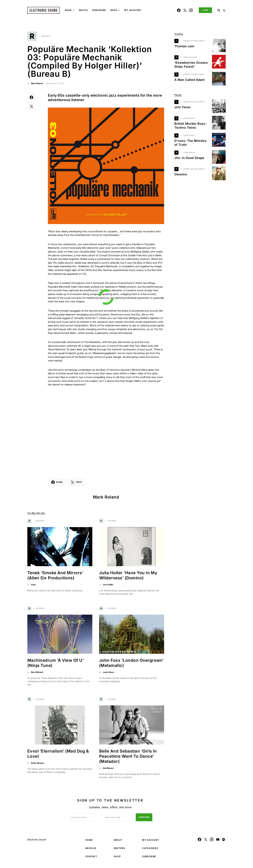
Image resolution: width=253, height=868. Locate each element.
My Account (151, 842)
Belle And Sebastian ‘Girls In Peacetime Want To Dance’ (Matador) (128, 758)
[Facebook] (179, 10)
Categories (150, 850)
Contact (91, 858)
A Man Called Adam (189, 80)
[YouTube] (218, 841)
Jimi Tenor (183, 107)
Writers (119, 850)
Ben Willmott (37, 674)
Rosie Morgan (38, 765)
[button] (224, 10)
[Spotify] (224, 841)
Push (33, 586)
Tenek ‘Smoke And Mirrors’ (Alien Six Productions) (55, 577)
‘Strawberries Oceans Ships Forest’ (191, 65)
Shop (117, 858)
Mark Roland (37, 85)
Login (205, 10)
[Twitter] (185, 10)
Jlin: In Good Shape (189, 158)
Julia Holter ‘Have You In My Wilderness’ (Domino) (128, 577)
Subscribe (144, 819)
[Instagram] (191, 10)
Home (89, 842)
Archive (91, 850)
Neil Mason (108, 770)
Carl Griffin (108, 586)
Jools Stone (108, 674)
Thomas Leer (184, 46)
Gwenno (181, 174)
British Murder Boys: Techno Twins (190, 126)
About (118, 842)
